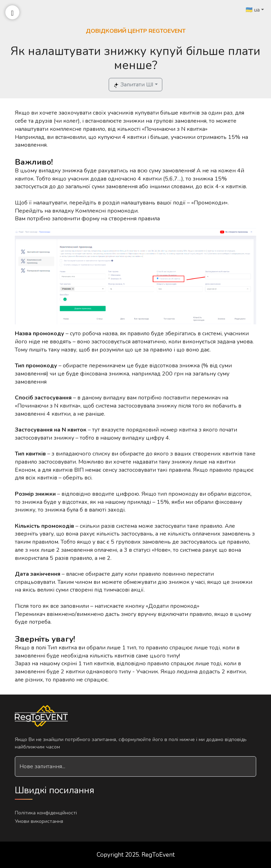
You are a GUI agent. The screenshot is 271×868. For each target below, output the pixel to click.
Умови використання (39, 821)
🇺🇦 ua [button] (253, 10)
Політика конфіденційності (46, 813)
